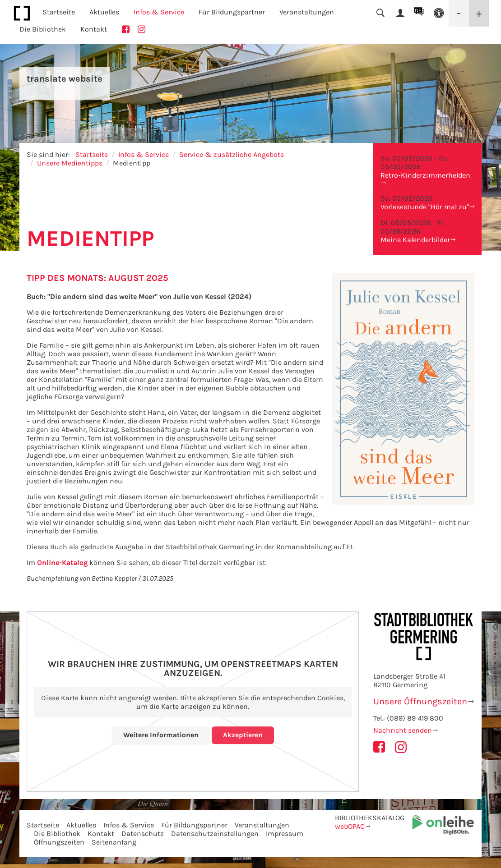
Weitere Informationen (161, 735)
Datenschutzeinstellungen (215, 834)
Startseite (59, 12)
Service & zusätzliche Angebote (232, 154)
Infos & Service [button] (159, 12)
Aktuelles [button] (104, 12)
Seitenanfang (114, 842)
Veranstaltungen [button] (307, 12)
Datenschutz (143, 834)
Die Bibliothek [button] (43, 29)
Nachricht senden (403, 730)
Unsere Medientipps (70, 163)
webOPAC (350, 826)
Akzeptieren (243, 735)
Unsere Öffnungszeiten (420, 701)
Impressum (285, 834)
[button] (439, 13)
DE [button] (418, 10)
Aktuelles (81, 825)
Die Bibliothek (57, 834)
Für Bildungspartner (194, 825)
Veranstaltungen (262, 825)
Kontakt (94, 29)
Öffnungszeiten (59, 842)
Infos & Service (144, 154)
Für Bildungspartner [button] (232, 12)
